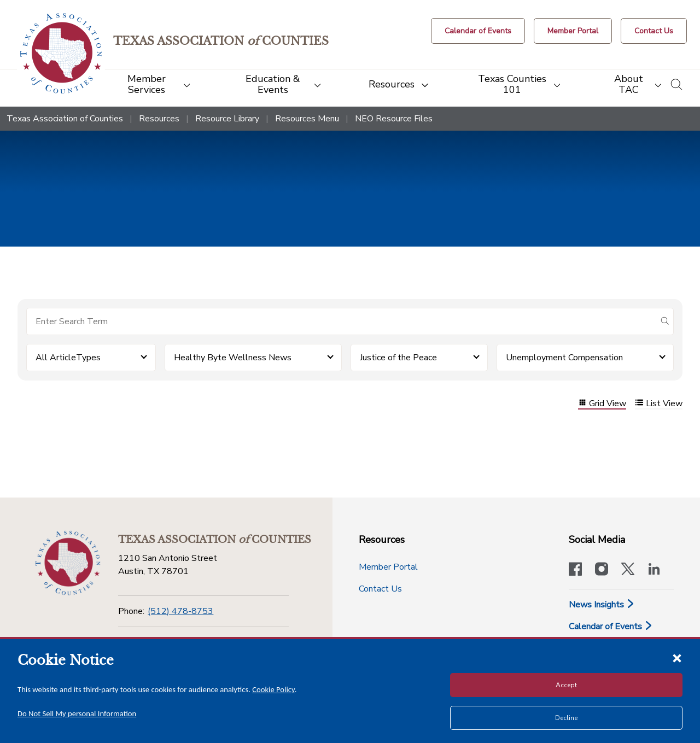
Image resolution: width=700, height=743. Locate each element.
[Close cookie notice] (677, 658)
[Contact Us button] (654, 31)
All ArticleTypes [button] (68, 358)
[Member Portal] (573, 31)
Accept (566, 685)
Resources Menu (307, 119)
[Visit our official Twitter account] (628, 570)
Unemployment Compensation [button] (564, 358)
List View (659, 404)
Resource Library (227, 119)
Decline (566, 718)
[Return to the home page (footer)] (68, 563)
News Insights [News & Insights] (602, 605)
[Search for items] (341, 321)
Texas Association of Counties (65, 119)
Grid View (602, 404)
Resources (159, 119)
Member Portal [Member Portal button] (388, 567)
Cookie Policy (273, 689)
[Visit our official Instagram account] (602, 570)
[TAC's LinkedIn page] (654, 570)
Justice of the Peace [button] (398, 358)
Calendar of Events (611, 627)
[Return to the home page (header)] (61, 53)
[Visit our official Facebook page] (575, 570)
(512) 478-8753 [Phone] (180, 611)
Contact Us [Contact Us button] (380, 589)
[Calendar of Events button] (478, 31)
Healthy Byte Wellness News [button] (233, 358)
